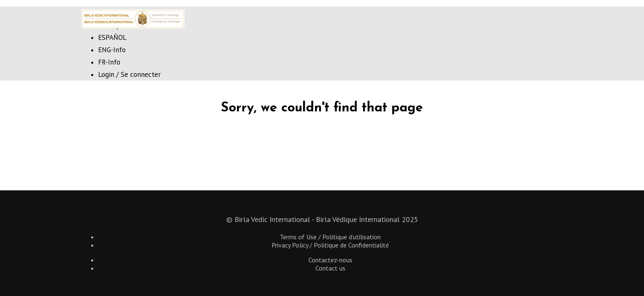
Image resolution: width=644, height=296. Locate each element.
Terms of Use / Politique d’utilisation (330, 237)
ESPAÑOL (112, 37)
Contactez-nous (330, 260)
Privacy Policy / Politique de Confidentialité (330, 245)
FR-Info (109, 62)
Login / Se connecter (129, 74)
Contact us (330, 268)
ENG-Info (112, 50)
